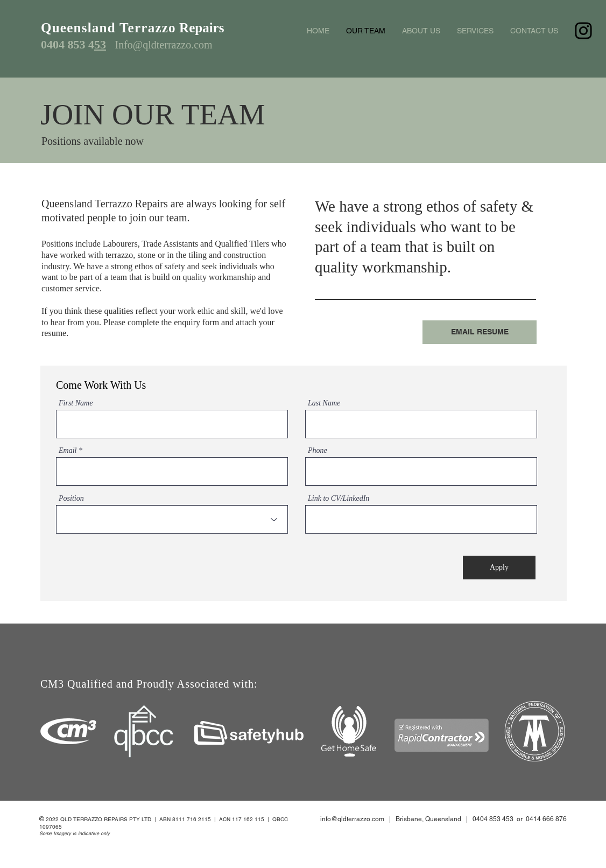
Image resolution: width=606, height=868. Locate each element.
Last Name (324, 403)
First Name (76, 403)
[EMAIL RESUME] (480, 332)
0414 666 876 (546, 819)
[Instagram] (583, 31)
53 (100, 44)
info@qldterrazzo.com (352, 819)
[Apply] (499, 568)
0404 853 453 (493, 819)
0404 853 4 (68, 44)
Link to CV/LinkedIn (339, 499)
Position (71, 499)
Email (68, 451)
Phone (318, 451)
